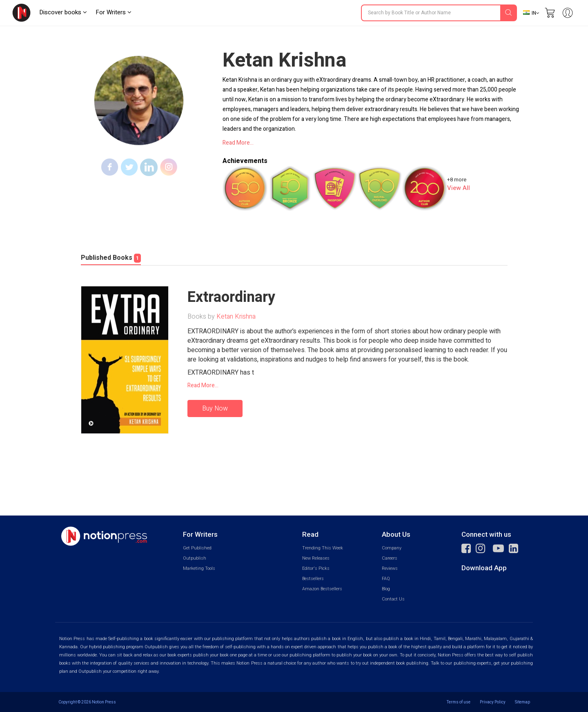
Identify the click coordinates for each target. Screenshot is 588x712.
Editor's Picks (316, 568)
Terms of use (459, 702)
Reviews (390, 568)
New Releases (316, 558)
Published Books (111, 258)
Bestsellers (313, 579)
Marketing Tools (199, 568)
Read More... (238, 143)
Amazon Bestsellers (322, 589)
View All (459, 188)
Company (392, 548)
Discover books (63, 12)
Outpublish (195, 558)
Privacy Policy (493, 702)
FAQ (386, 579)
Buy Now (215, 408)
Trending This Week (323, 548)
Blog (386, 589)
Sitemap (522, 702)
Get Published (197, 548)
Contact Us (393, 599)
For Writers (114, 12)
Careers (390, 558)
